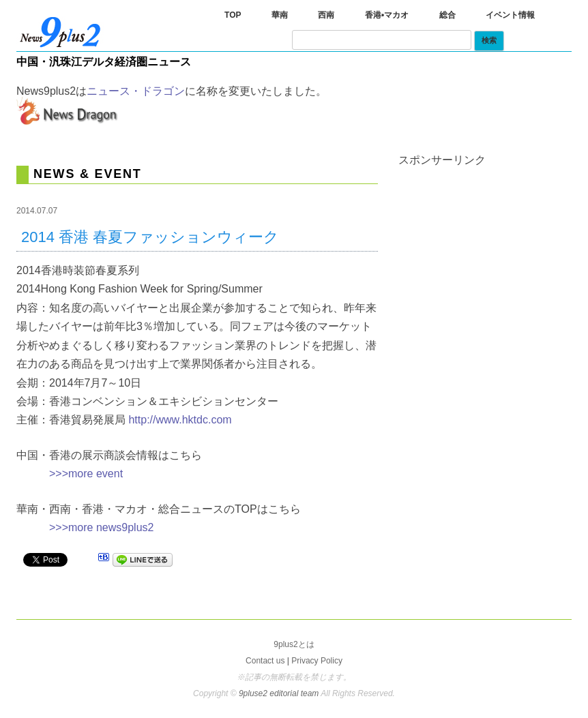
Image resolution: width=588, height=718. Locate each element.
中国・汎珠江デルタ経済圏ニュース (104, 62)
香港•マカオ (387, 15)
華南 (280, 15)
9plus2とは (294, 644)
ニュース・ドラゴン (136, 91)
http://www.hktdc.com (180, 420)
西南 (326, 15)
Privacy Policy (317, 661)
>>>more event (86, 474)
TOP (233, 15)
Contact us (265, 661)
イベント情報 (510, 15)
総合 (447, 15)
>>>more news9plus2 (101, 527)
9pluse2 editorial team (280, 693)
